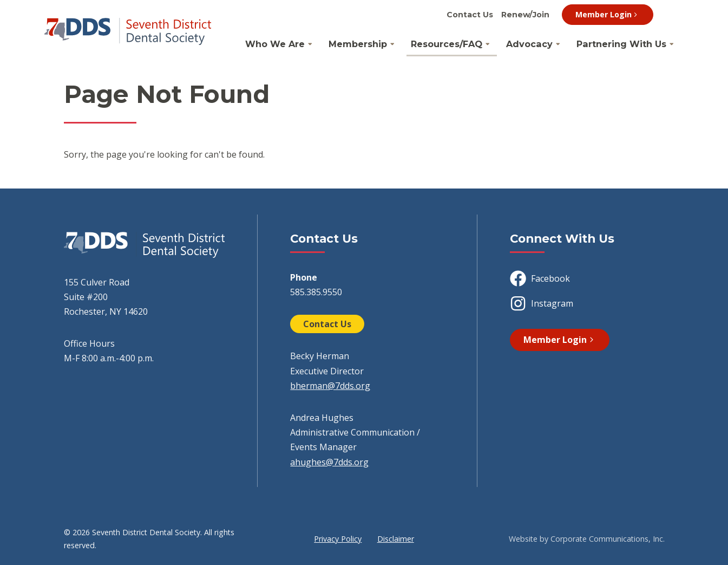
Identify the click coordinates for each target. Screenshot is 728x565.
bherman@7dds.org (330, 386)
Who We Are (275, 44)
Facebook (540, 278)
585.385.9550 (316, 292)
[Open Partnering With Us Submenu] (672, 44)
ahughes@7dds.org (329, 462)
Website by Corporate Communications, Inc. (587, 539)
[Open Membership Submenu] (392, 44)
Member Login (608, 14)
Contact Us (470, 15)
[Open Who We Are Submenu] (310, 44)
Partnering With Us (621, 44)
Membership (358, 44)
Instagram (541, 303)
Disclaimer (396, 539)
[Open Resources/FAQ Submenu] (488, 44)
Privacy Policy (338, 539)
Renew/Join (525, 15)
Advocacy (529, 44)
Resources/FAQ (447, 44)
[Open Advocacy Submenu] (558, 44)
